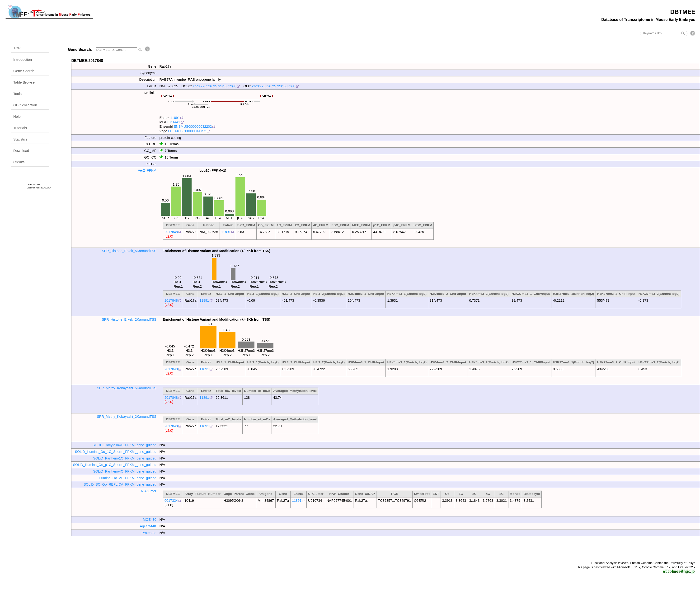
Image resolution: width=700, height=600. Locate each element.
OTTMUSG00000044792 (187, 131)
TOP (17, 48)
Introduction (23, 59)
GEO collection (25, 105)
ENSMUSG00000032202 (193, 127)
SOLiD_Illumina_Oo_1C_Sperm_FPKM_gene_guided (115, 452)
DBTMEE (683, 12)
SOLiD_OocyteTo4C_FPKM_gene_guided (124, 445)
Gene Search (24, 71)
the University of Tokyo (680, 563)
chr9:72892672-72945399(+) (215, 86)
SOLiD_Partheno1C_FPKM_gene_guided (125, 458)
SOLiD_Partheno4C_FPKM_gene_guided (125, 471)
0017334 (171, 501)
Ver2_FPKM (147, 170)
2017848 (171, 232)
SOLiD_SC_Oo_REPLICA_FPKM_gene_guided (120, 484)
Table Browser (25, 82)
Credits (19, 162)
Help (17, 116)
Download (21, 151)
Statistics (20, 139)
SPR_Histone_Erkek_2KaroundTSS (129, 319)
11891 (175, 118)
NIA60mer (149, 491)
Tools (17, 94)
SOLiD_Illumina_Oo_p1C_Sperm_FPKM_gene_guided (115, 465)
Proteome (149, 533)
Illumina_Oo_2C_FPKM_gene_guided (127, 478)
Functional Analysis (610, 563)
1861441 (174, 122)
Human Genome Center (646, 563)
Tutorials (20, 128)
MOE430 (150, 520)
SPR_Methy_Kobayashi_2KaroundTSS (127, 417)
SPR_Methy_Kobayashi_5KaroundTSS (127, 388)
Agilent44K (148, 526)
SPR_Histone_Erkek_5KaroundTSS (129, 251)
